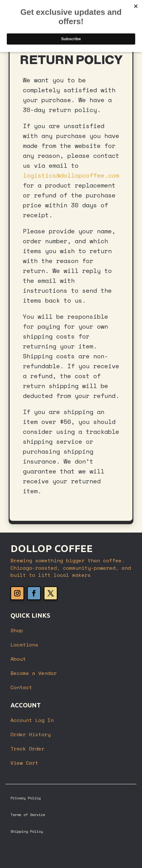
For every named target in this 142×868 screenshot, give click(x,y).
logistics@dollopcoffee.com (71, 175)
